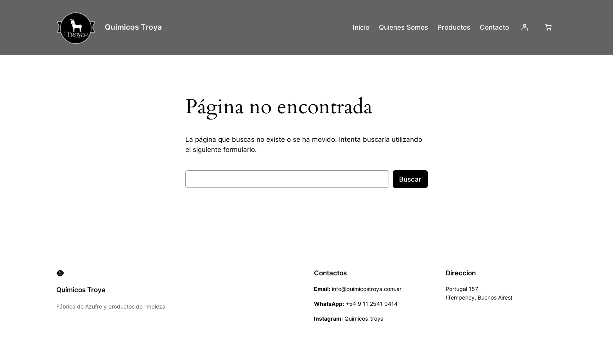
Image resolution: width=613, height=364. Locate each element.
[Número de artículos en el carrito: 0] (548, 27)
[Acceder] (525, 27)
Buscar (410, 179)
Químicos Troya (133, 27)
